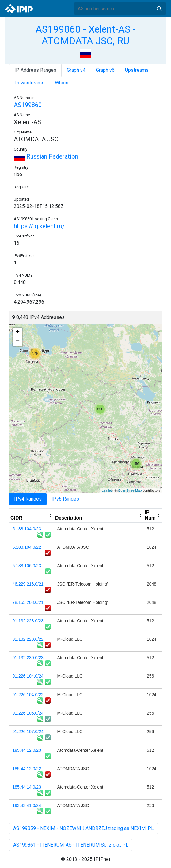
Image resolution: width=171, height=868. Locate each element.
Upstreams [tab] (137, 70)
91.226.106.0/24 (28, 713)
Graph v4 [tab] (76, 70)
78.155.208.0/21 (28, 602)
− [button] (18, 342)
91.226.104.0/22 (28, 695)
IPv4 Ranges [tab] (28, 499)
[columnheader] (32, 516)
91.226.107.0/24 (28, 732)
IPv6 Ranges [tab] (65, 499)
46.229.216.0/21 (28, 584)
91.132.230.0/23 (28, 658)
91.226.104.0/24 (28, 676)
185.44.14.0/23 (27, 787)
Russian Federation (46, 156)
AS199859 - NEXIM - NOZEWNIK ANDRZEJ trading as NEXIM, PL (84, 828)
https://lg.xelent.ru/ (39, 226)
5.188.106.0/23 (27, 566)
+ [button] (18, 332)
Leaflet (107, 490)
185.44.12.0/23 (27, 750)
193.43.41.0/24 (27, 805)
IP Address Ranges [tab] (35, 70)
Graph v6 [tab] (105, 70)
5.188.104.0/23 (27, 529)
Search (159, 9)
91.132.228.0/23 (28, 621)
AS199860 (28, 105)
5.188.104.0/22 (27, 547)
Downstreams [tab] (29, 83)
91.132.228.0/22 (28, 639)
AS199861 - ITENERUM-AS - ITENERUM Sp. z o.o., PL (71, 845)
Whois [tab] (62, 83)
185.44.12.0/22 (27, 769)
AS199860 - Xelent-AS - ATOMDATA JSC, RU (86, 35)
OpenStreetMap (130, 490)
